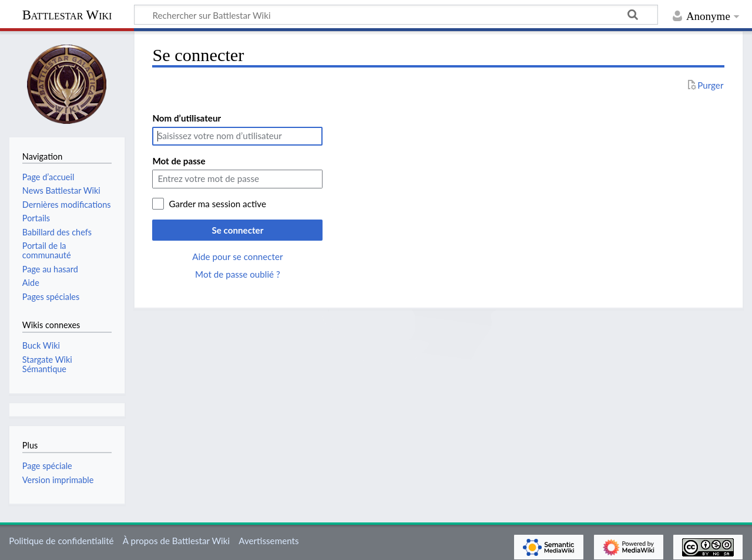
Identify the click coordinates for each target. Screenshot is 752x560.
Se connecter (237, 230)
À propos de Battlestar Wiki (176, 541)
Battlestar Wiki (67, 15)
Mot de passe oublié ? (238, 274)
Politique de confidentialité (61, 541)
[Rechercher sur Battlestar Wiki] (396, 15)
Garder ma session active (217, 204)
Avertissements (268, 541)
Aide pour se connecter (237, 257)
